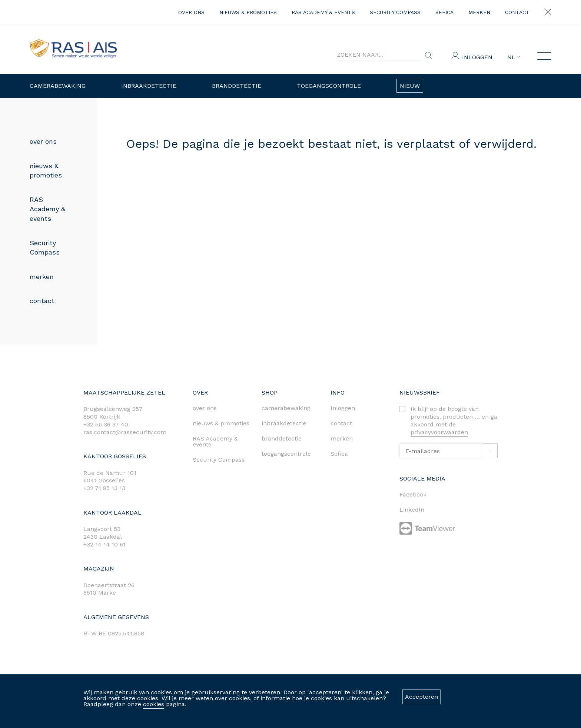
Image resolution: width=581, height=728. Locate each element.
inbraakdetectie (284, 423)
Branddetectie (237, 86)
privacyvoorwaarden (439, 432)
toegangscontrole (286, 454)
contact (517, 12)
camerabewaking (286, 408)
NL (514, 57)
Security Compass (395, 12)
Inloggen (477, 57)
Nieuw (410, 86)
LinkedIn (412, 510)
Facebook (413, 494)
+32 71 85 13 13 (104, 488)
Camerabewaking (58, 86)
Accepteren (421, 697)
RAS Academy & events (323, 12)
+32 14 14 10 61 (104, 544)
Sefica (444, 12)
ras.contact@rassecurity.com (125, 432)
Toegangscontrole (329, 86)
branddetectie (282, 438)
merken (479, 12)
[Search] (379, 55)
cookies (154, 704)
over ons (191, 12)
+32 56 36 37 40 (106, 424)
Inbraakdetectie (149, 86)
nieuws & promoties (248, 12)
